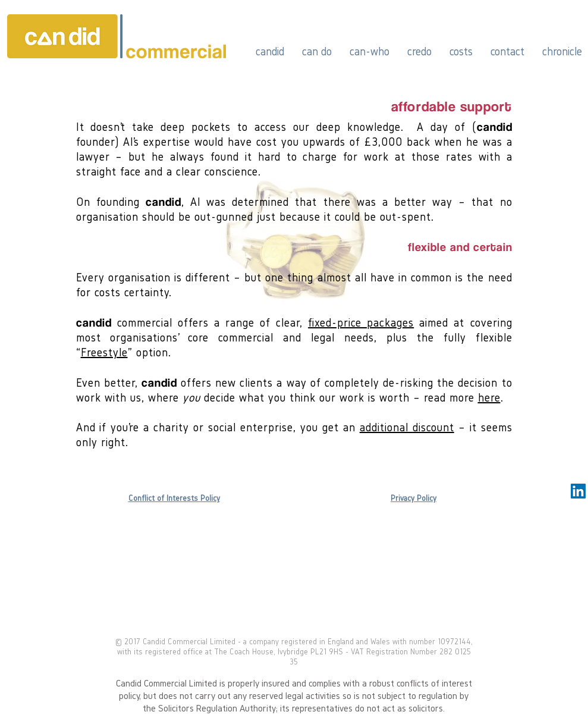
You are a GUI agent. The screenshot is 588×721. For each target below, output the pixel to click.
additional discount (407, 427)
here (489, 397)
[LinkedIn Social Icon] (578, 491)
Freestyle (104, 352)
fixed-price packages (361, 322)
